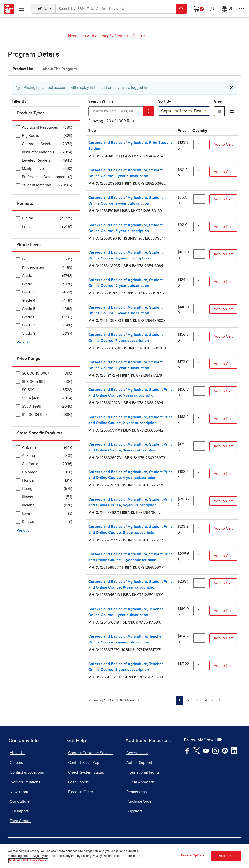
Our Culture (20, 801)
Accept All (226, 859)
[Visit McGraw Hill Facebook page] (187, 750)
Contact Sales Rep (84, 763)
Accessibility (137, 753)
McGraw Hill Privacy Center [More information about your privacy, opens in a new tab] (28, 864)
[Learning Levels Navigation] (21, 9)
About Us (18, 753)
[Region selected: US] (227, 9)
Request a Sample (130, 36)
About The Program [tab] (60, 69)
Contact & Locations (27, 772)
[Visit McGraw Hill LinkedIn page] (234, 750)
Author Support (139, 763)
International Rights (143, 772)
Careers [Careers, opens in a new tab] (16, 763)
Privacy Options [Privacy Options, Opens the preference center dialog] (192, 859)
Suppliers (134, 811)
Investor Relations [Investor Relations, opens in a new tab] (25, 782)
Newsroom (19, 792)
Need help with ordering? (90, 36)
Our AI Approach (140, 782)
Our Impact (19, 811)
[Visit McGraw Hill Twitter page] (197, 750)
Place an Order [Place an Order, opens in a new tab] (81, 792)
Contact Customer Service (90, 753)
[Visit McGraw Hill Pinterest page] (225, 750)
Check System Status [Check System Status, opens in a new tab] (86, 772)
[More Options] (241, 9)
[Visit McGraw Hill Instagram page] (215, 750)
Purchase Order (140, 801)
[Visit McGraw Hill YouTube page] (206, 750)
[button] (212, 9)
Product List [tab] (23, 69)
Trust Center (20, 821)
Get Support (78, 782)
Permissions (137, 792)
